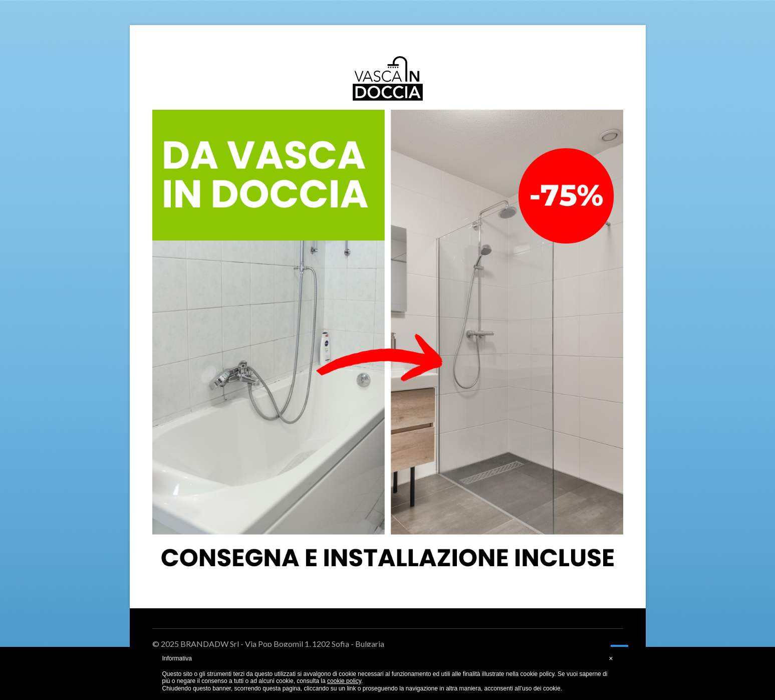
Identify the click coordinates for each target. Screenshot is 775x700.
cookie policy (344, 681)
